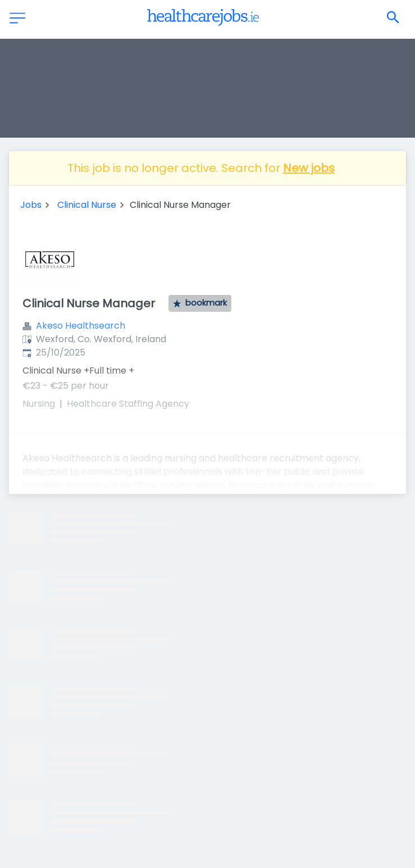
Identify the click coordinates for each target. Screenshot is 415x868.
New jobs (309, 168)
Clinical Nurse (87, 205)
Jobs (31, 205)
